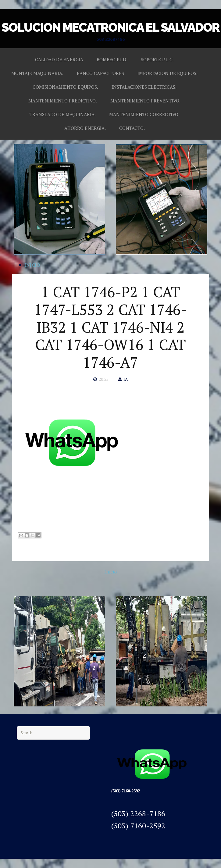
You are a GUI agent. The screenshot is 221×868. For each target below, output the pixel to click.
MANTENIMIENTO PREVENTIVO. (145, 101)
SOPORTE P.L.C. (157, 59)
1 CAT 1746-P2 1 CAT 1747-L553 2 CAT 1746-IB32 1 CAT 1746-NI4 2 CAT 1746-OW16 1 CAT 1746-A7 (110, 327)
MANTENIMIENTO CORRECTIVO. (144, 114)
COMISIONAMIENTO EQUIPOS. (65, 87)
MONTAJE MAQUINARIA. (37, 73)
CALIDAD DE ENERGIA (59, 59)
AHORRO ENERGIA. (85, 128)
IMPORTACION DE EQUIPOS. (168, 73)
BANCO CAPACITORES (100, 73)
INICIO (32, 265)
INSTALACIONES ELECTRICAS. (144, 87)
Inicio (110, 572)
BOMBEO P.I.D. (112, 59)
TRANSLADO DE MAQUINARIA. (63, 114)
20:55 (104, 379)
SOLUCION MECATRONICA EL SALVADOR (110, 27)
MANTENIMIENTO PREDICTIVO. (63, 101)
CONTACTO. (132, 128)
